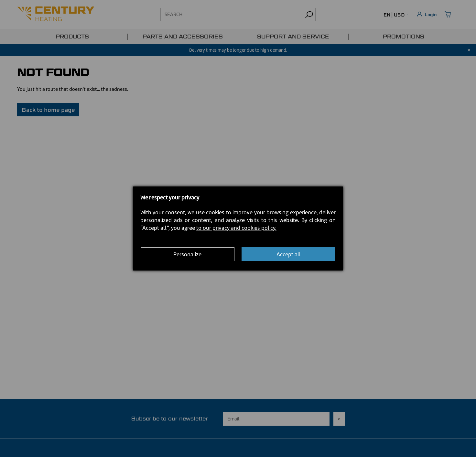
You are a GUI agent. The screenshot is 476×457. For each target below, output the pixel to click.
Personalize (187, 254)
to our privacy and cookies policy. (236, 228)
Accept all (289, 254)
